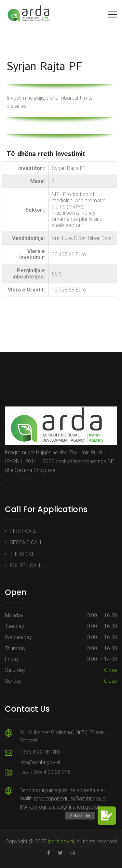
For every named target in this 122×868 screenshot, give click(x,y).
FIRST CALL (23, 531)
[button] (107, 816)
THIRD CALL (23, 554)
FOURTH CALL (26, 566)
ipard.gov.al (18, 479)
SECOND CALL (26, 542)
